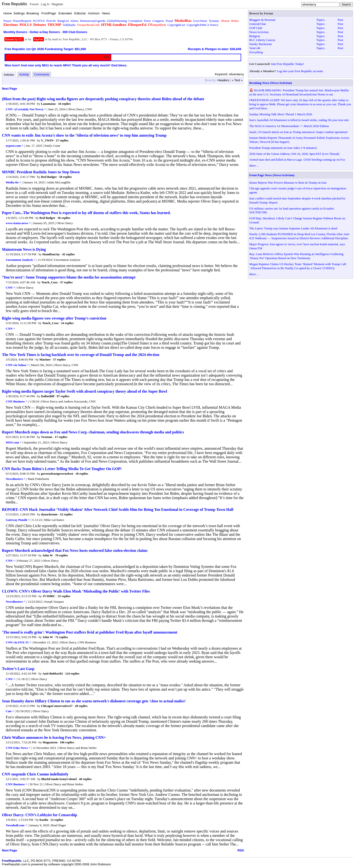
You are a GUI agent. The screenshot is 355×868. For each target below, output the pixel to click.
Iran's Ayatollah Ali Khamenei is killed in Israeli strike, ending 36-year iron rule (299, 120)
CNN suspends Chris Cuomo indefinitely (35, 774)
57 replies (59, 359)
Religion (255, 36)
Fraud (169, 21)
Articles (9, 75)
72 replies (62, 637)
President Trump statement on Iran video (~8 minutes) (283, 148)
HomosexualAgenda (93, 21)
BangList (63, 21)
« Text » (237, 80)
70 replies (61, 555)
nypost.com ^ (15, 146)
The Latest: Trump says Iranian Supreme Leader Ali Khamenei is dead (293, 228)
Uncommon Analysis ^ (21, 260)
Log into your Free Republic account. (300, 71)
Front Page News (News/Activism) (272, 175)
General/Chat (258, 24)
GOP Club (256, 28)
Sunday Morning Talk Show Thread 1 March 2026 (281, 114)
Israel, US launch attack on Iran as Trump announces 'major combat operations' (299, 132)
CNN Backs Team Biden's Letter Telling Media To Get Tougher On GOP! (62, 469)
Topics (320, 20)
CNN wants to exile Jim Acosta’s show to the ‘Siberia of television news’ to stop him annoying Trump (84, 135)
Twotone (47, 437)
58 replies (66, 177)
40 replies (85, 779)
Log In (45, 4)
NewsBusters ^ (16, 479)
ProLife (51, 21)
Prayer (7, 21)
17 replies (61, 437)
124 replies (72, 673)
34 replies (64, 104)
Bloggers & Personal (262, 20)
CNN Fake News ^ (18, 748)
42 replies (68, 254)
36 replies (64, 218)
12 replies (57, 820)
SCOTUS (39, 21)
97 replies (63, 396)
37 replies (66, 282)
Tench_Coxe (49, 282)
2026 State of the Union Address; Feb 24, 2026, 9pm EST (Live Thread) (294, 154)
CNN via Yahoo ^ (17, 365)
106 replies (67, 742)
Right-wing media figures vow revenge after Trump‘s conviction (54, 318)
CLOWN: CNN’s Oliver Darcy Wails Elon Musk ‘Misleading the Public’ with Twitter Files (76, 591)
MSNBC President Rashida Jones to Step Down (41, 172)
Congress (158, 21)
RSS (241, 850)
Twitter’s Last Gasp (18, 669)
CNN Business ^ (17, 401)
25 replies (64, 596)
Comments (42, 74)
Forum (34, 4)
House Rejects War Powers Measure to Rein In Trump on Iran (288, 183)
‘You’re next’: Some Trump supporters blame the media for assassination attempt (69, 277)
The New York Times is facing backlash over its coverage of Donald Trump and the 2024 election (81, 355)
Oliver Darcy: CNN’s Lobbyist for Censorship (40, 815)
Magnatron (50, 742)
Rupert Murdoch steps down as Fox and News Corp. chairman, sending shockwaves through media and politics (93, 432)
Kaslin (44, 820)
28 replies (81, 706)
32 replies (66, 514)
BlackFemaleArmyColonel (59, 779)
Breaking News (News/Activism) (271, 83)
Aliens (74, 21)
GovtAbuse (200, 21)
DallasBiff (48, 396)
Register (57, 4)
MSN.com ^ (14, 442)
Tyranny (214, 21)
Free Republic (15, 4)
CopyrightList (176, 25)
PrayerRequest (22, 21)
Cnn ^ (10, 711)
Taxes (147, 21)
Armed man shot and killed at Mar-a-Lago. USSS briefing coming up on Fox (297, 160)
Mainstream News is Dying (24, 249)
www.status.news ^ (18, 223)
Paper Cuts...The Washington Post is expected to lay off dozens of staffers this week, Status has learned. (86, 213)
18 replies (82, 474)
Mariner (45, 359)
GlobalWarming (117, 21)
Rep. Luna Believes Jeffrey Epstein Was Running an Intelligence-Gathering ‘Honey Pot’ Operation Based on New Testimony (296, 256)
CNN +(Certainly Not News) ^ (26, 109)
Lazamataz (48, 104)
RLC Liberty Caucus (262, 40)
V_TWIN (47, 140)
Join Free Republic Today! (287, 64)
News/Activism (259, 32)
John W (48, 555)
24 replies (67, 323)
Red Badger (49, 177)
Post (340, 20)
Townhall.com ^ (16, 825)
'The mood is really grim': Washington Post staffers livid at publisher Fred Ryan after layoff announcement (90, 632)
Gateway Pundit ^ (18, 520)
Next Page (9, 89)
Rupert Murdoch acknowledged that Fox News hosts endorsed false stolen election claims (75, 551)
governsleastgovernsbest (57, 474)
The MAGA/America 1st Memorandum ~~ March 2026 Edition (289, 126)
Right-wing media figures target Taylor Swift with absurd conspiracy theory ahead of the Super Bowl (84, 391)
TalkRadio (69, 25)
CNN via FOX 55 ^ (18, 642)
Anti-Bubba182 (53, 673)
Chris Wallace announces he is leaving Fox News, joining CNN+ (54, 737)
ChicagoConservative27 (57, 706)
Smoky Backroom (261, 44)
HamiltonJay (51, 254)
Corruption (135, 21)
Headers (223, 80)
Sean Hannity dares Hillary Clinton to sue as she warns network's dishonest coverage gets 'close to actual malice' (94, 701)
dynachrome (49, 514)
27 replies (62, 140)
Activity (24, 74)
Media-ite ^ (13, 182)
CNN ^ (10, 288)
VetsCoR (255, 48)
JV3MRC (49, 596)
